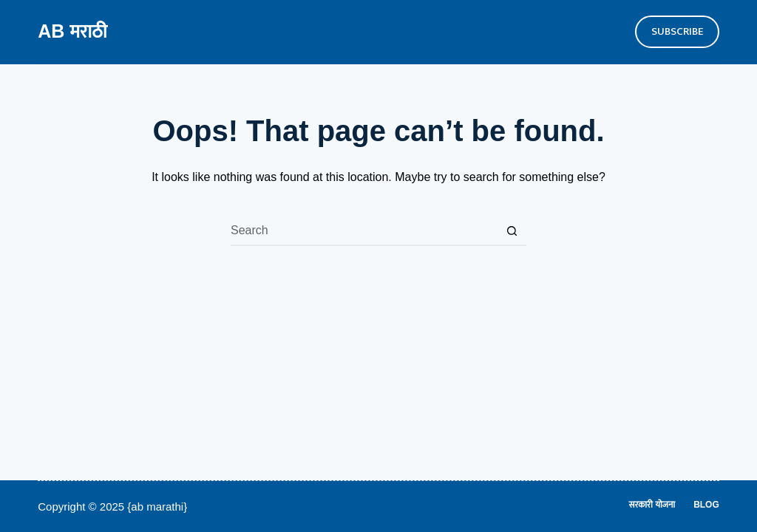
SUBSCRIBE (677, 31)
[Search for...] (364, 231)
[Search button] (512, 231)
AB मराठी (72, 31)
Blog (706, 505)
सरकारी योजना (652, 505)
